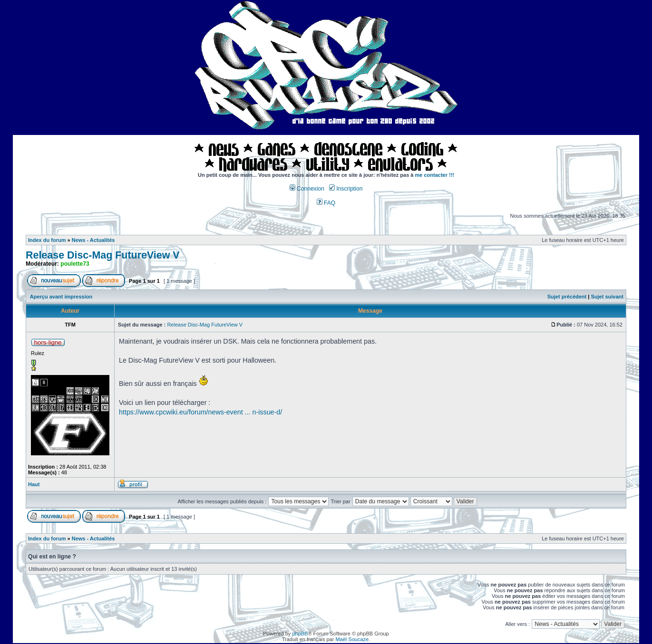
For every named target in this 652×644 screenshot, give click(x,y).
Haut (34, 484)
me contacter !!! (435, 175)
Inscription (346, 189)
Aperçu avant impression (61, 297)
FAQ (326, 203)
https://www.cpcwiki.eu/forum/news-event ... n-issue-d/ (200, 412)
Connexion (307, 189)
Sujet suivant (607, 297)
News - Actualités (93, 240)
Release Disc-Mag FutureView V (103, 255)
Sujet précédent (567, 297)
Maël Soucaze (352, 639)
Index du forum (47, 240)
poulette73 (75, 264)
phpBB (300, 634)
